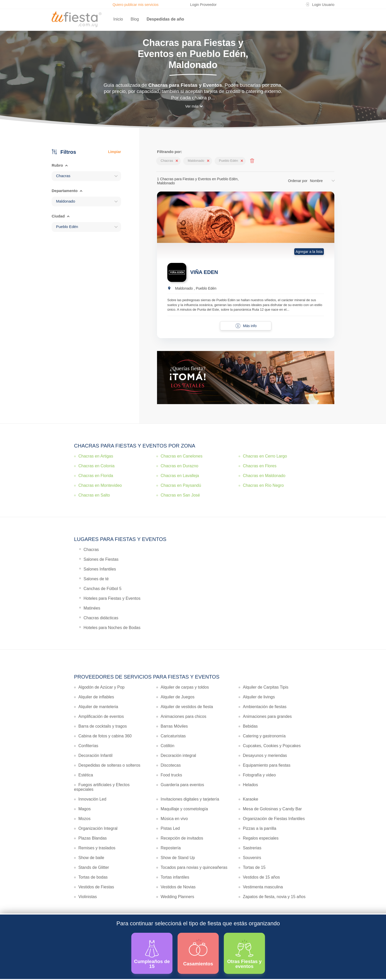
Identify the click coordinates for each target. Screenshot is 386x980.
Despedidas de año (165, 19)
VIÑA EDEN (204, 272)
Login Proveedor (203, 5)
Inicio (118, 19)
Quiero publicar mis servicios (136, 5)
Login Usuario (323, 5)
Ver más (192, 106)
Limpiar (114, 152)
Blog (135, 19)
